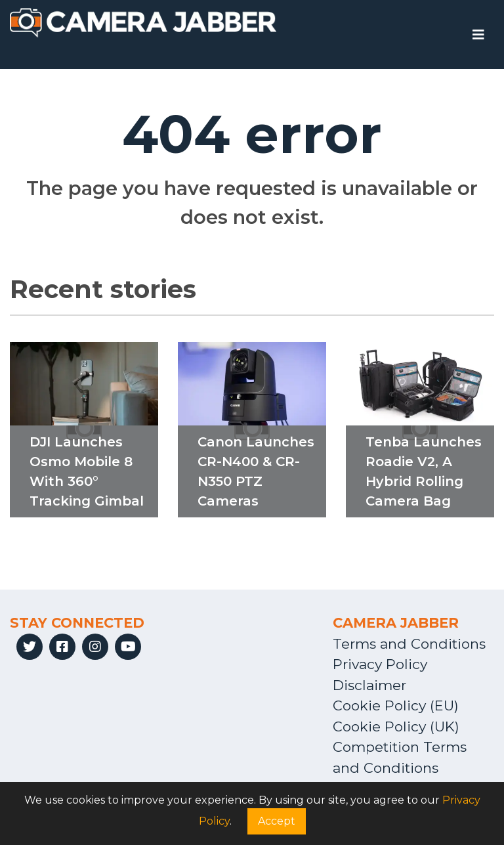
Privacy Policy (380, 664)
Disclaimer (369, 685)
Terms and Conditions (409, 644)
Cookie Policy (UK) (396, 726)
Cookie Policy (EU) (396, 705)
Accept (277, 821)
